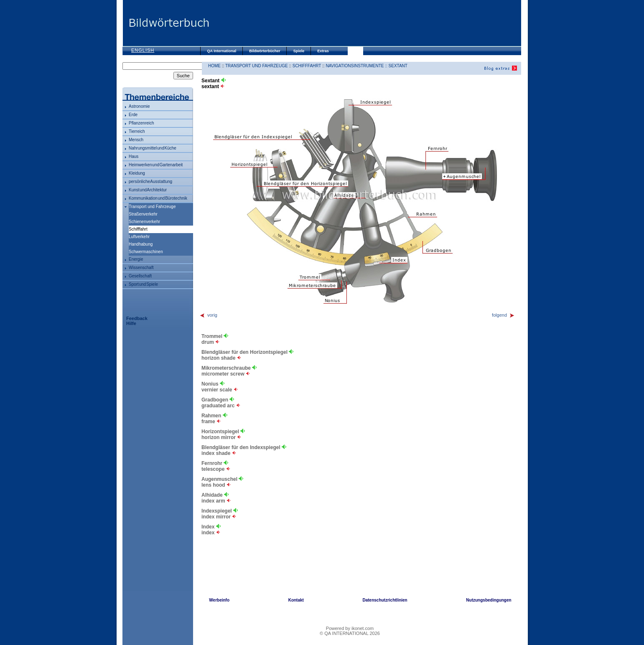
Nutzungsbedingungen (489, 600)
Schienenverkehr (144, 222)
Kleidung (137, 173)
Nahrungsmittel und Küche (153, 148)
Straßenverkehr (143, 214)
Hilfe (131, 323)
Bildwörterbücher (265, 51)
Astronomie (139, 106)
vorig (208, 315)
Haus (134, 156)
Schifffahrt (307, 66)
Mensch (136, 140)
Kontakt (296, 600)
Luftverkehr (139, 237)
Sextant (398, 66)
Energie (136, 259)
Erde (133, 115)
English (143, 50)
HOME (214, 66)
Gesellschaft (140, 276)
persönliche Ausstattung (150, 182)
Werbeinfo (219, 600)
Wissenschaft (141, 268)
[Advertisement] (365, 23)
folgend (503, 315)
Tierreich (137, 131)
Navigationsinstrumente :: (357, 66)
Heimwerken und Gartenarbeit (156, 165)
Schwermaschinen (146, 252)
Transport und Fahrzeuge (152, 207)
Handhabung (141, 244)
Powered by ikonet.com (350, 628)
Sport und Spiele (143, 284)
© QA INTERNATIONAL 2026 (350, 633)
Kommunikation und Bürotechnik (158, 198)
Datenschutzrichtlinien (385, 600)
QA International (222, 51)
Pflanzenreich (141, 123)
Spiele (299, 51)
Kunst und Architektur (148, 190)
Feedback (137, 318)
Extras (323, 51)
